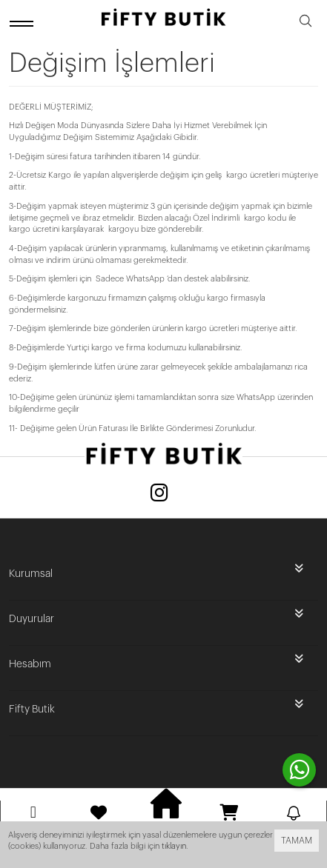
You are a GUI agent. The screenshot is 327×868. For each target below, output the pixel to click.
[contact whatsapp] (299, 770)
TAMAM (297, 841)
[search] (305, 23)
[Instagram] (159, 494)
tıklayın (174, 846)
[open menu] (24, 23)
